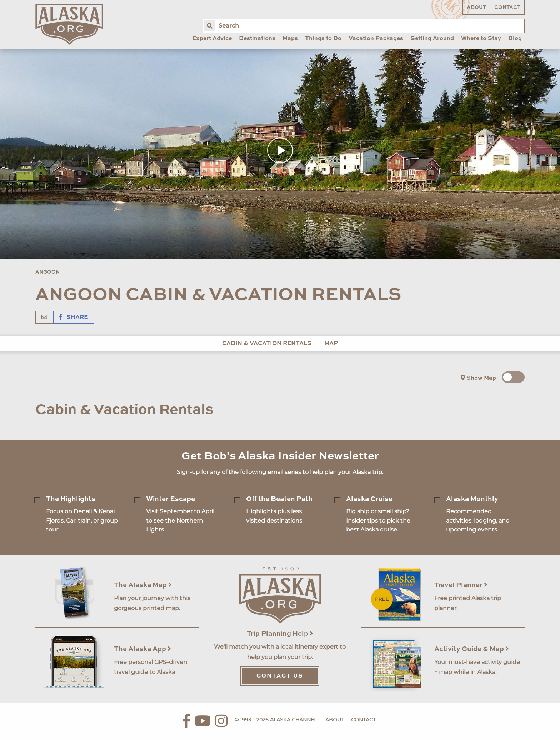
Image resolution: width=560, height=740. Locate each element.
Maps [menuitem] (290, 39)
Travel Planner (461, 585)
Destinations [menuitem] (257, 39)
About (476, 7)
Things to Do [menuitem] (323, 39)
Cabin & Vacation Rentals (267, 344)
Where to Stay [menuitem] (481, 39)
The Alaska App (142, 649)
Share (74, 317)
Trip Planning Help (280, 634)
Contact (507, 7)
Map (331, 344)
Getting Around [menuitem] (432, 39)
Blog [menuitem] (515, 39)
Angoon (47, 272)
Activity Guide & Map (472, 649)
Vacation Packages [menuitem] (376, 39)
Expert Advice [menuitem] (212, 39)
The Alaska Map (143, 585)
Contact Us (280, 676)
